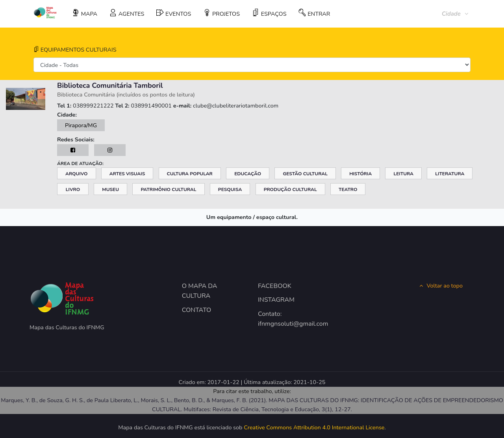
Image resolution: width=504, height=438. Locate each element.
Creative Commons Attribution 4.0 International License (314, 427)
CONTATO (197, 310)
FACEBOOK (275, 286)
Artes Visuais (127, 174)
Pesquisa (230, 189)
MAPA (85, 13)
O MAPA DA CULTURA (200, 291)
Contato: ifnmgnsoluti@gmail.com (290, 319)
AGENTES (127, 13)
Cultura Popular (190, 174)
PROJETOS (221, 13)
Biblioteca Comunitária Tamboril (110, 85)
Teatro (348, 189)
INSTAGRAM (276, 300)
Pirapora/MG (81, 125)
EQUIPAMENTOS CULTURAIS (75, 50)
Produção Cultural (290, 189)
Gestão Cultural (305, 174)
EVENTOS (174, 13)
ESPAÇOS (269, 13)
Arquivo (77, 174)
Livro (73, 189)
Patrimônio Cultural (168, 189)
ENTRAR (314, 13)
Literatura (450, 174)
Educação (248, 174)
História (360, 174)
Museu (110, 189)
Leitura (403, 174)
